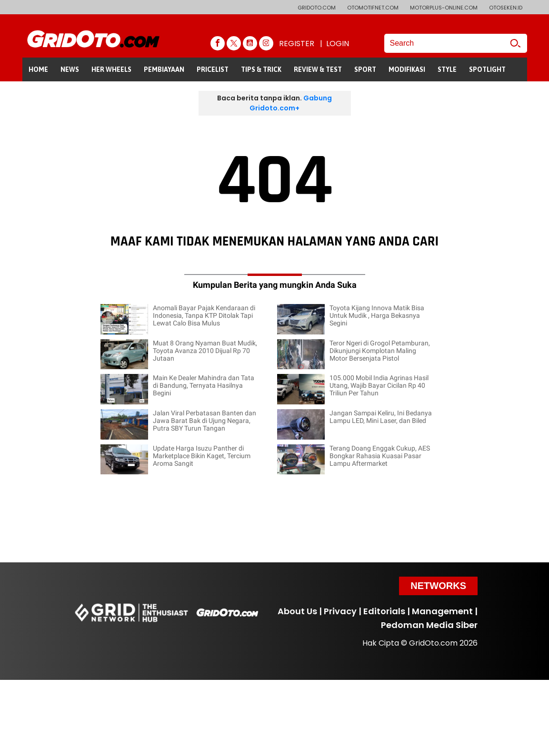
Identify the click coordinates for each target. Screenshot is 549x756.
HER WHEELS (111, 69)
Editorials (384, 611)
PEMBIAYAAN (164, 69)
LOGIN (338, 44)
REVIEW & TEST (318, 69)
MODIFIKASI (407, 69)
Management (442, 611)
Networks (438, 586)
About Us (297, 611)
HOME (38, 69)
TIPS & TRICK (261, 69)
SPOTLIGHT (487, 69)
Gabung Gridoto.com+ (291, 103)
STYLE (447, 69)
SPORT (365, 69)
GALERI (40, 93)
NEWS (70, 69)
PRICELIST (213, 69)
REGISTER (297, 44)
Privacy (340, 611)
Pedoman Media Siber (429, 625)
